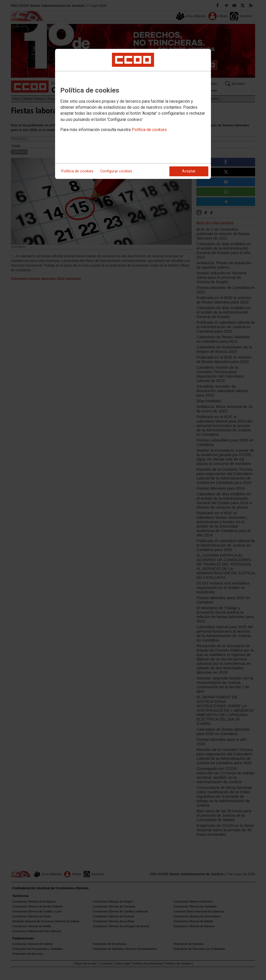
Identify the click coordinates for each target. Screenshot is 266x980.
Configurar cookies (116, 171)
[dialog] (133, 114)
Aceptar (189, 171)
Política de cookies (149, 130)
